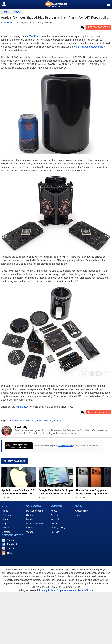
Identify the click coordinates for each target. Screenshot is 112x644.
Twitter (11, 540)
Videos (30, 532)
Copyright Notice (66, 590)
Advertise (55, 515)
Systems (31, 515)
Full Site (6, 528)
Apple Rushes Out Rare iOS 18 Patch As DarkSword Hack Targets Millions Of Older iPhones (19, 492)
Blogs (5, 523)
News (17, 12)
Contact (55, 523)
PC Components (35, 511)
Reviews (6, 515)
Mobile (30, 519)
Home (5, 511)
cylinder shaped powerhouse (88, 47)
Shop (78, 515)
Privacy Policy (58, 528)
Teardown (30, 420)
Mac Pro (34, 36)
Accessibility (81, 511)
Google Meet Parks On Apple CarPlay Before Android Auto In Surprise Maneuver (56, 492)
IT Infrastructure (34, 523)
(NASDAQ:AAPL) (52, 420)
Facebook (12, 544)
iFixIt (39, 420)
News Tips (56, 519)
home (5, 12)
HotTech (55, 532)
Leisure (30, 528)
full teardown (22, 407)
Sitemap (6, 532)
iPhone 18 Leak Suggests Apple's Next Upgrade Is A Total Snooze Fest (92, 492)
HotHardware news (65, 446)
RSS (10, 553)
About (54, 511)
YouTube (12, 549)
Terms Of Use (85, 590)
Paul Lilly (21, 427)
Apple (11, 420)
